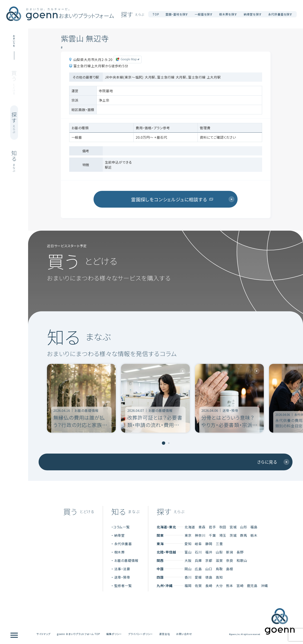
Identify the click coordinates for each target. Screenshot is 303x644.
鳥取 (219, 569)
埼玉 (223, 535)
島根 (230, 569)
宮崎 (240, 586)
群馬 (244, 535)
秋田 (223, 527)
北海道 (190, 527)
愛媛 (198, 577)
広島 (198, 569)
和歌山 (242, 560)
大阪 (188, 560)
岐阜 (198, 544)
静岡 (209, 544)
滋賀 (219, 560)
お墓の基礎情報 (126, 560)
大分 (219, 586)
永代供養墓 (123, 544)
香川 (188, 577)
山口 (209, 569)
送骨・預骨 (122, 577)
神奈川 (200, 535)
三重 (219, 544)
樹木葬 (120, 552)
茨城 (233, 535)
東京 (188, 535)
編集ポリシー (114, 634)
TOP (156, 14)
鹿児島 (252, 586)
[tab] (164, 443)
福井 (209, 552)
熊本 (230, 586)
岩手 (212, 527)
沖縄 (264, 586)
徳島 (209, 577)
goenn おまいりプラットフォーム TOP (79, 634)
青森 (202, 527)
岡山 (188, 569)
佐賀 (198, 586)
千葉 (212, 535)
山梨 (219, 552)
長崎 (209, 586)
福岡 (188, 586)
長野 (240, 552)
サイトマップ (44, 634)
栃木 (254, 535)
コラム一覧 (122, 527)
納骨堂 (120, 535)
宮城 (233, 527)
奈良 (230, 560)
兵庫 (198, 560)
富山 (188, 552)
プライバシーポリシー (140, 634)
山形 (244, 527)
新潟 (230, 552)
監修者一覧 (123, 586)
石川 (198, 552)
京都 (209, 560)
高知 (219, 577)
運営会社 (165, 634)
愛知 (188, 544)
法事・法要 (122, 569)
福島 (254, 527)
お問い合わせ (184, 634)
